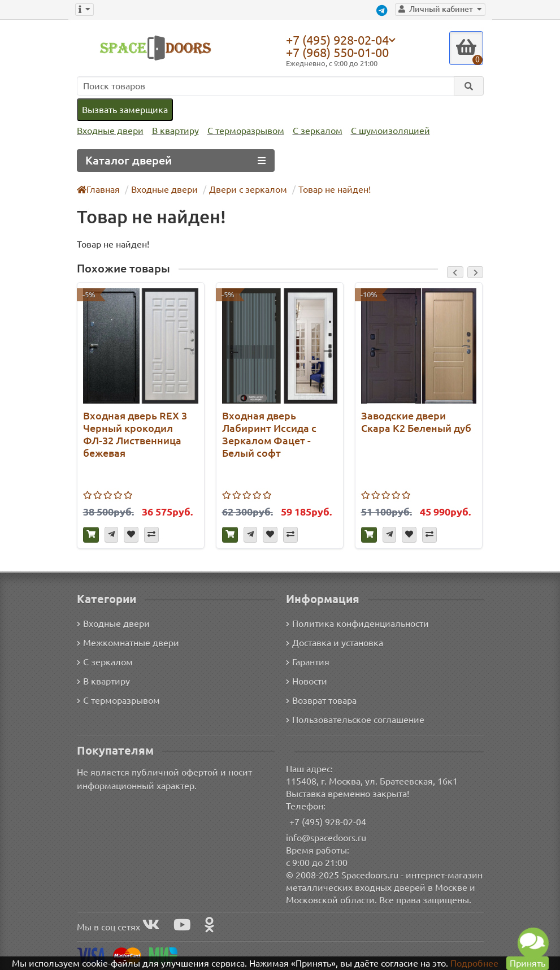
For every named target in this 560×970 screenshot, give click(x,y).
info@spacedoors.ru (326, 838)
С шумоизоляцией (390, 131)
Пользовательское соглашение (355, 720)
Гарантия (308, 662)
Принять (528, 963)
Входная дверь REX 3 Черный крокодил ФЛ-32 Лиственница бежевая (135, 434)
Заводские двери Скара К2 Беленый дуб (416, 422)
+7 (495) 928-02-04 (337, 40)
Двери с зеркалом (248, 189)
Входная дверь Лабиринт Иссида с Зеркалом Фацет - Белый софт (269, 434)
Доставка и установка (335, 643)
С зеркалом (318, 131)
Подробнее (474, 963)
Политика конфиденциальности (357, 623)
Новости (307, 681)
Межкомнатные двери (128, 643)
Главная (98, 189)
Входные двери (110, 131)
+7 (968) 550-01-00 (337, 52)
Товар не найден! (335, 189)
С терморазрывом (246, 131)
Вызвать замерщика (125, 110)
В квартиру (175, 131)
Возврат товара (321, 700)
